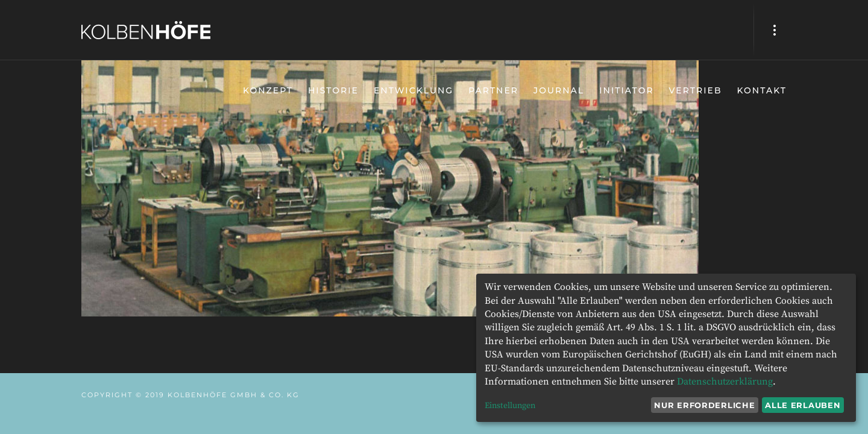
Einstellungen (510, 406)
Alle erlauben (803, 405)
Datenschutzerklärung (725, 382)
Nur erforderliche (704, 405)
